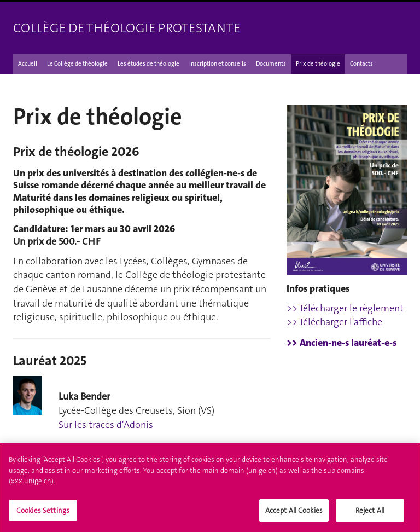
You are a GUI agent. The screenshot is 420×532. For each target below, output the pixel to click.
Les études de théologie (148, 64)
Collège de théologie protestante (127, 28)
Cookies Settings (43, 513)
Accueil (28, 64)
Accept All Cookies (294, 513)
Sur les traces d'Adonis (106, 425)
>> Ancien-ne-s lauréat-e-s (342, 343)
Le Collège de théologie (77, 64)
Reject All (370, 513)
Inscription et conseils (218, 64)
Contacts (361, 64)
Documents (271, 64)
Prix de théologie (318, 64)
